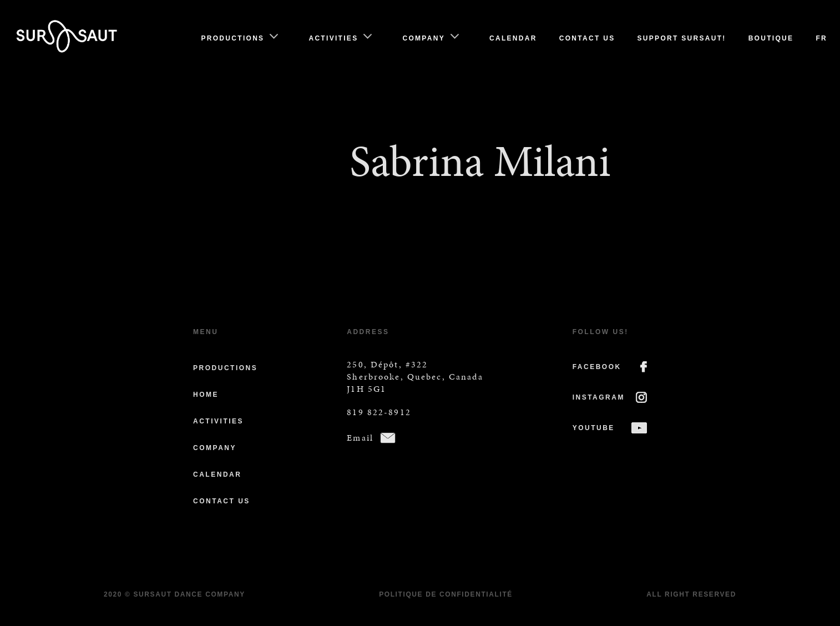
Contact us (587, 38)
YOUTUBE (594, 428)
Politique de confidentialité (446, 594)
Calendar (513, 38)
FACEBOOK (597, 367)
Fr (821, 38)
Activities (333, 38)
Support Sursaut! (682, 38)
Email (360, 438)
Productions (232, 38)
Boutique (771, 38)
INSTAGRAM (599, 397)
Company (424, 38)
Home (206, 395)
